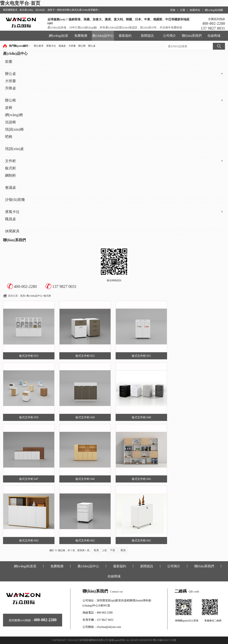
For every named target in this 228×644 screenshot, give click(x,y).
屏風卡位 (51, 46)
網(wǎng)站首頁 (58, 37)
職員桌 (10, 219)
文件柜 (114, 161)
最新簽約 (125, 36)
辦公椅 (82, 46)
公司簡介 (169, 36)
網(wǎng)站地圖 (214, 10)
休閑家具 (12, 231)
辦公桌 (92, 46)
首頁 (23, 296)
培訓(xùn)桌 (14, 149)
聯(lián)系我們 (192, 36)
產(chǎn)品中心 (103, 36)
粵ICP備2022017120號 (165, 640)
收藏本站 (195, 10)
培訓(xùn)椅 (14, 129)
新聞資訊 (147, 36)
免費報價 (81, 36)
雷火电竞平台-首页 (20, 3)
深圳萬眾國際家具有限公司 (94, 640)
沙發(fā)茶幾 (15, 200)
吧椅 (9, 137)
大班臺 (72, 46)
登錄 (173, 10)
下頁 (112, 550)
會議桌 (62, 46)
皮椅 (9, 108)
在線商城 (214, 36)
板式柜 (10, 168)
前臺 (9, 62)
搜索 (219, 46)
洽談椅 (10, 122)
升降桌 (10, 88)
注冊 (183, 10)
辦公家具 (39, 46)
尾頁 (123, 550)
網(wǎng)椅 (14, 115)
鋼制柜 (10, 175)
